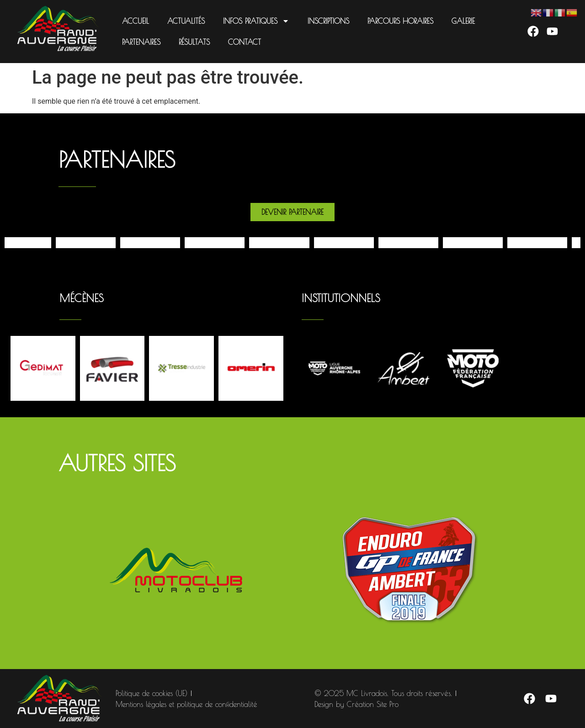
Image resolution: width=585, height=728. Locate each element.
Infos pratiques (256, 21)
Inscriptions (328, 21)
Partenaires (141, 42)
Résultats (194, 42)
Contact (245, 42)
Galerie (463, 21)
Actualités (186, 21)
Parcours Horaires (400, 21)
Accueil (136, 21)
